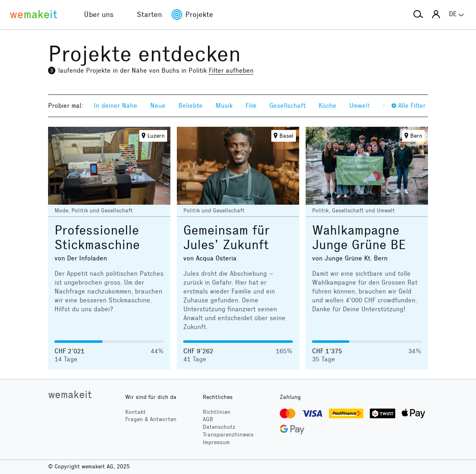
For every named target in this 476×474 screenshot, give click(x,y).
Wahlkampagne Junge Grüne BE (359, 238)
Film (251, 106)
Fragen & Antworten (151, 419)
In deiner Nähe (115, 106)
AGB (208, 419)
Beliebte (191, 106)
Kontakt (135, 412)
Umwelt (360, 106)
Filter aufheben (231, 70)
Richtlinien (217, 412)
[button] (418, 15)
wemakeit (70, 394)
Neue (158, 106)
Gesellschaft (287, 106)
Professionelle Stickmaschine (97, 238)
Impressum (216, 442)
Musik (224, 106)
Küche (327, 106)
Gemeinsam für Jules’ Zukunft (226, 238)
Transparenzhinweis (228, 435)
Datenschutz (219, 427)
